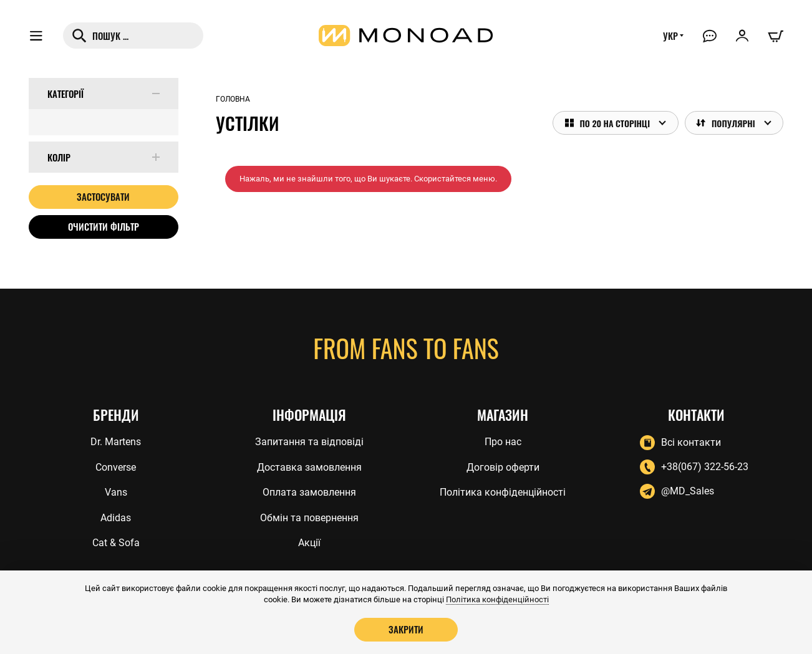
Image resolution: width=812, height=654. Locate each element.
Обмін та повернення (309, 518)
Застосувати (103, 196)
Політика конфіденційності (503, 492)
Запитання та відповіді (309, 442)
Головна (233, 99)
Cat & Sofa (116, 543)
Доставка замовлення (309, 467)
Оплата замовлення (309, 492)
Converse (116, 467)
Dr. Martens (116, 442)
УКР (670, 36)
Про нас (503, 442)
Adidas (116, 518)
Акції (309, 543)
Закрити (406, 629)
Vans (116, 492)
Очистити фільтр (104, 226)
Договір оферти (503, 467)
